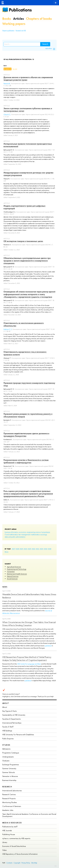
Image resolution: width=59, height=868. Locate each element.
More (7, 552)
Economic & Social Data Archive (14, 846)
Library (5, 842)
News (5, 587)
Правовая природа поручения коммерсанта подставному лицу (29, 384)
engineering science (34, 532)
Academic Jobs (8, 810)
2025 (21, 549)
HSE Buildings (7, 731)
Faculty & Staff (8, 727)
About (6, 703)
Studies (6, 745)
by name (6, 69)
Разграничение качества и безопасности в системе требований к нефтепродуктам (26, 461)
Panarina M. (7, 84)
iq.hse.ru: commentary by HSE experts (16, 838)
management (26, 534)
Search (45, 44)
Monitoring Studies (10, 802)
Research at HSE (21, 31)
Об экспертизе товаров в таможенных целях (23, 241)
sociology (44, 534)
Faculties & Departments (11, 719)
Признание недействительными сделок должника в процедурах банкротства (26, 435)
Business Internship (9, 780)
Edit (56, 866)
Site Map (34, 863)
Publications (20, 10)
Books (7, 19)
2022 (33, 549)
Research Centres (9, 794)
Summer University (9, 768)
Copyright (17, 863)
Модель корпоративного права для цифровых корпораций (25, 207)
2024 (25, 549)
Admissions (6, 749)
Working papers (14, 24)
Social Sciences (12, 579)
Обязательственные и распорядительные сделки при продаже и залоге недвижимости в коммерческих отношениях (27, 261)
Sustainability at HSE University (14, 715)
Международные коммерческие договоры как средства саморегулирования (28, 174)
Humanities (11, 571)
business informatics (11, 532)
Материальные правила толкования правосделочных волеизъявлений (28, 145)
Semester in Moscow (10, 776)
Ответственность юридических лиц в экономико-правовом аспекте (25, 353)
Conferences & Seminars (12, 806)
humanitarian (46, 532)
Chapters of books (39, 19)
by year (15, 69)
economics (22, 532)
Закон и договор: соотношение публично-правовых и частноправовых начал (28, 110)
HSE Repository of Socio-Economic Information (20, 854)
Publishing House (9, 834)
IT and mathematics (11, 534)
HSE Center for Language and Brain (29, 664)
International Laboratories (12, 791)
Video (5, 850)
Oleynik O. (7, 114)
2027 (13, 549)
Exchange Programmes (11, 765)
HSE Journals (7, 830)
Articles (18, 19)
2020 (41, 549)
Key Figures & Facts (9, 711)
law (20, 534)
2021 (37, 549)
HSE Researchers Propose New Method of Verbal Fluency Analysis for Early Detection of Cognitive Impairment (27, 659)
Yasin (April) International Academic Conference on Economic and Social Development (29, 815)
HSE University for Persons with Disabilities (18, 735)
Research (7, 787)
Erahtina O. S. (8, 329)
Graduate (6, 761)
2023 (29, 549)
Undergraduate (8, 757)
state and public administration (15, 537)
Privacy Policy (26, 863)
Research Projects (9, 798)
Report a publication (8, 31)
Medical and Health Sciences (17, 574)
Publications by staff (10, 827)
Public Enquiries (8, 739)
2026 (17, 549)
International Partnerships (12, 723)
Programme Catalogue (11, 753)
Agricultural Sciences (14, 567)
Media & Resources (12, 823)
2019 (46, 549)
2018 (50, 549)
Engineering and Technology (17, 569)
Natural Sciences (13, 576)
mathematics (35, 534)
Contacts (9, 863)
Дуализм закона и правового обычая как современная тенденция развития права (28, 79)
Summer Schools (9, 772)
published (48, 646)
